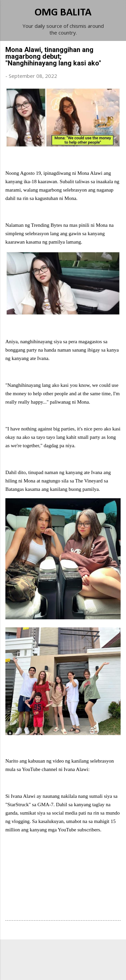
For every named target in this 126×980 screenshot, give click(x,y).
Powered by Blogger (63, 954)
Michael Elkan (79, 967)
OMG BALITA (63, 13)
